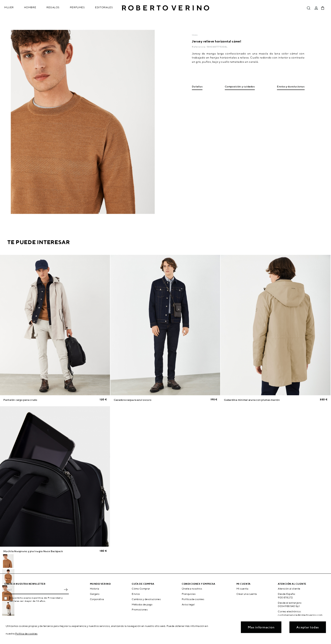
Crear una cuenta (247, 594)
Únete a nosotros (192, 589)
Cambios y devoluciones (146, 599)
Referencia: (199, 47)
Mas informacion (261, 627)
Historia (95, 589)
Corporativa (97, 599)
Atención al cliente (289, 589)
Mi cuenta (242, 589)
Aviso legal (188, 604)
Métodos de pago (142, 604)
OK (66, 590)
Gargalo (95, 594)
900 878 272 (285, 597)
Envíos (136, 594)
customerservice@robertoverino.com (300, 615)
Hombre (30, 7)
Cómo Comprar (141, 589)
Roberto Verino (165, 8)
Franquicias (189, 594)
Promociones (140, 609)
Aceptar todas (308, 627)
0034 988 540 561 (289, 606)
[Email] (33, 590)
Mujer (9, 7)
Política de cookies (193, 599)
